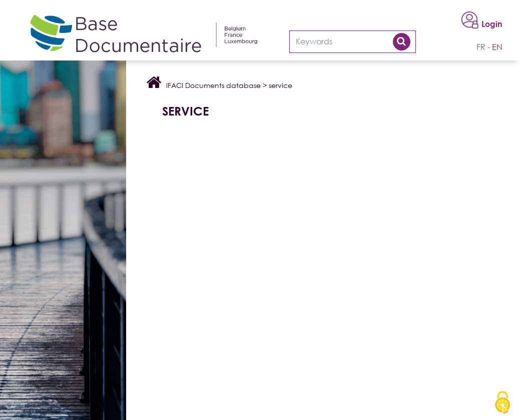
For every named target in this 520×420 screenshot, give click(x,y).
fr (481, 47)
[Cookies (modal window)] (502, 403)
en (497, 47)
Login (492, 24)
